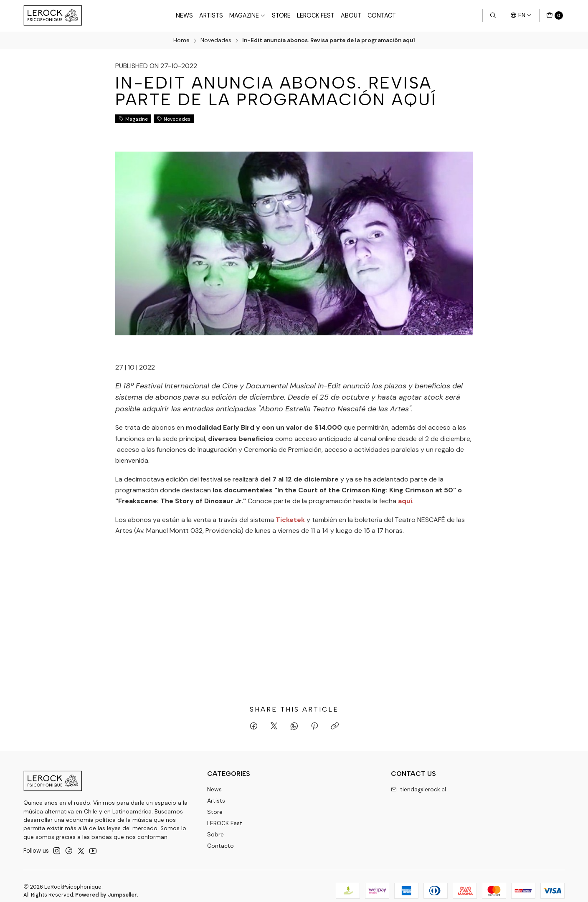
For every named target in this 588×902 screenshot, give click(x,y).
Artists (211, 15)
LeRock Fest (316, 15)
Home (181, 41)
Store (281, 15)
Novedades (216, 41)
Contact (382, 15)
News (184, 15)
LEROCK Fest (225, 823)
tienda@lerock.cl (418, 789)
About (351, 15)
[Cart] (555, 15)
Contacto (220, 845)
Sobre (215, 834)
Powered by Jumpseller (106, 894)
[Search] (493, 15)
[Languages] (521, 15)
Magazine (247, 15)
